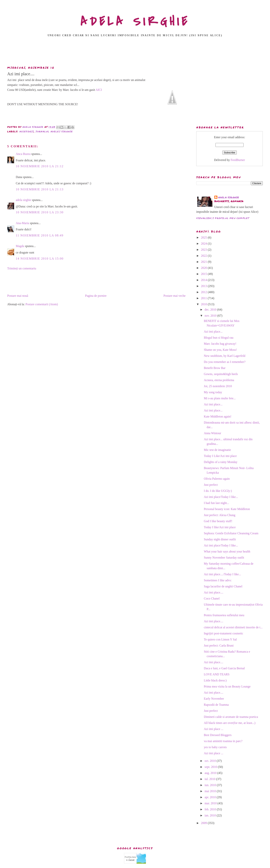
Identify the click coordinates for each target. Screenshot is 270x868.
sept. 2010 (211, 767)
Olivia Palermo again (217, 479)
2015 (204, 274)
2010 (204, 304)
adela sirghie (23, 200)
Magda (20, 246)
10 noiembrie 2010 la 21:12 (40, 166)
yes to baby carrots (215, 747)
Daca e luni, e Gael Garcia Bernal (224, 668)
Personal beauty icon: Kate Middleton (227, 509)
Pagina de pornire (96, 296)
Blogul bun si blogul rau (219, 338)
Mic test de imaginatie (217, 450)
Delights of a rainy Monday (221, 462)
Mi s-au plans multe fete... (220, 398)
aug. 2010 (211, 773)
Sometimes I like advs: (218, 580)
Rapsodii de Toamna (216, 705)
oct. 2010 (211, 761)
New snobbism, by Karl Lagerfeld (225, 356)
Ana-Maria (22, 223)
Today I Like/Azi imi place (220, 456)
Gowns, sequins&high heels (221, 374)
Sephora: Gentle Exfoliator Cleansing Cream (231, 533)
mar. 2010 (211, 803)
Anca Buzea (23, 154)
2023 (204, 250)
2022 (204, 256)
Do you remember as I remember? (225, 362)
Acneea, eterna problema (219, 380)
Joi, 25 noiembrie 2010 (218, 386)
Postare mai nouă (18, 296)
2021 (204, 262)
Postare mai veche (174, 296)
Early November (214, 699)
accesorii (27, 131)
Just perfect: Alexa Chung (220, 515)
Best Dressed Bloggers (218, 735)
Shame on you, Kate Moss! (220, 350)
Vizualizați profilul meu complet (223, 218)
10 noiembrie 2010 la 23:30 (40, 212)
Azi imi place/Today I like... (221, 497)
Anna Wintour (213, 433)
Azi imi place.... (214, 592)
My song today (213, 392)
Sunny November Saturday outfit (224, 558)
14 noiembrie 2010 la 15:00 (40, 259)
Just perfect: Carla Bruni (219, 646)
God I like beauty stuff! (218, 521)
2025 (204, 237)
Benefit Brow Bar (215, 368)
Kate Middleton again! (218, 416)
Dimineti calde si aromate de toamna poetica (231, 717)
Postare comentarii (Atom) (42, 304)
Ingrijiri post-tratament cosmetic (224, 633)
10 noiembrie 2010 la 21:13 (40, 189)
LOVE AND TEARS (217, 674)
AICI (99, 90)
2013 (204, 286)
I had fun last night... (217, 503)
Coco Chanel (212, 598)
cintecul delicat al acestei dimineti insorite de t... (233, 627)
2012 (204, 292)
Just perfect (211, 485)
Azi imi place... (213, 332)
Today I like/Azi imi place (220, 527)
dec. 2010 (211, 310)
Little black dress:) (215, 680)
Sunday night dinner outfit (220, 539)
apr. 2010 (211, 797)
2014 (204, 280)
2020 (204, 268)
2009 (204, 823)
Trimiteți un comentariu (22, 268)
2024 (204, 244)
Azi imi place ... (214, 729)
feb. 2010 (211, 809)
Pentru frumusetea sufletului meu (224, 615)
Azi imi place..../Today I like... (222, 574)
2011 (204, 298)
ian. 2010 (211, 815)
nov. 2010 (211, 316)
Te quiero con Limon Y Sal (220, 639)
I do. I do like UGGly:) (218, 491)
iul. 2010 (210, 779)
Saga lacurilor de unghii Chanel (223, 586)
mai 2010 (211, 791)
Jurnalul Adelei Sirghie (54, 131)
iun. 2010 (211, 785)
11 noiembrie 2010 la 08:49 (40, 235)
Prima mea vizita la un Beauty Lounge (227, 686)
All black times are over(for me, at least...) (230, 723)
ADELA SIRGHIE (135, 22)
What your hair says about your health (227, 551)
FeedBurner (238, 160)
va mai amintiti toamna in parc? (223, 741)
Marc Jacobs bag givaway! (220, 344)
